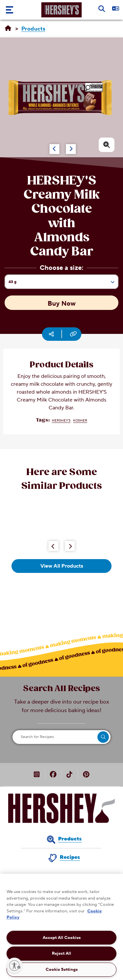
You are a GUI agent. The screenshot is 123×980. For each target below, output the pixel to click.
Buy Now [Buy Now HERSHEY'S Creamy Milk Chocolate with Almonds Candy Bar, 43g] (62, 304)
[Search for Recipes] (61, 737)
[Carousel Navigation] (55, 146)
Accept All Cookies (62, 938)
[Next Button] (70, 546)
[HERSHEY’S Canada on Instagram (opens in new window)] (37, 775)
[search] (103, 737)
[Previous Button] (53, 546)
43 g (63, 284)
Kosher (80, 420)
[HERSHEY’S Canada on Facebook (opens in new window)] (53, 775)
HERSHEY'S (61, 420)
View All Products (62, 566)
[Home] (8, 29)
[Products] (33, 29)
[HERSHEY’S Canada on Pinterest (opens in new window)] (86, 775)
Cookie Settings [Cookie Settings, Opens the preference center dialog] (62, 969)
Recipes (70, 857)
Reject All (61, 953)
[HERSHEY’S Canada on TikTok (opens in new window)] (70, 775)
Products (70, 839)
